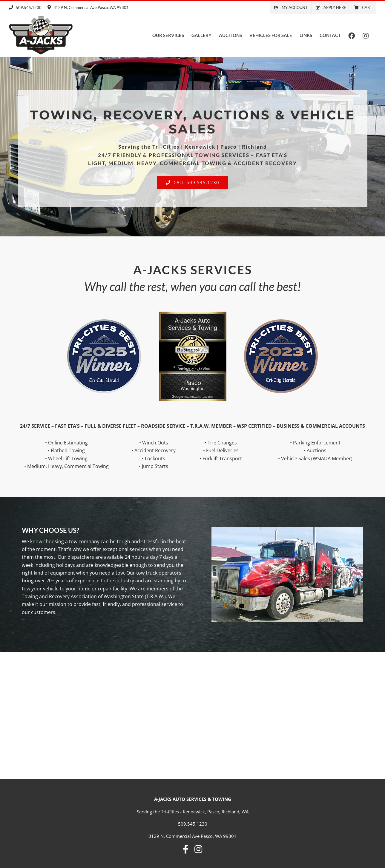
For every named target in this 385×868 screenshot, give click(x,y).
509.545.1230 (25, 7)
